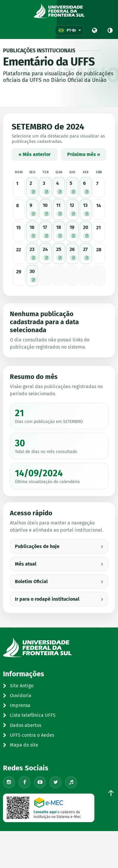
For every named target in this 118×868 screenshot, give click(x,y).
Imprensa (17, 705)
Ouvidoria (17, 696)
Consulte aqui (45, 812)
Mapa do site (21, 745)
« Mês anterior (35, 154)
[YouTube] (40, 782)
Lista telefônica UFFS (29, 715)
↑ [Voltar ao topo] (111, 793)
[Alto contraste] (110, 30)
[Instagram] (9, 782)
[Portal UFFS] (94, 30)
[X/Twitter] (56, 782)
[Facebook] (24, 782)
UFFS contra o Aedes (29, 735)
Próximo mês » (84, 154)
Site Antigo (18, 686)
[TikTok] (71, 782)
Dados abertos (22, 725)
